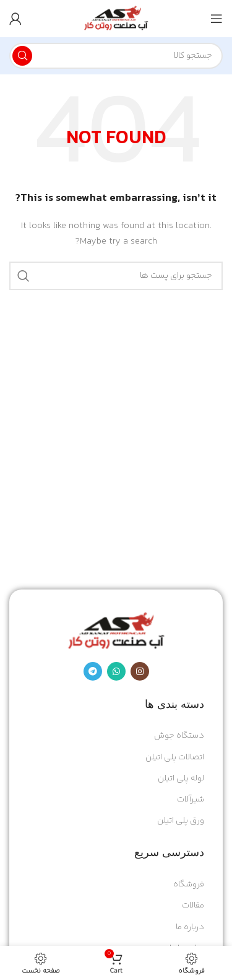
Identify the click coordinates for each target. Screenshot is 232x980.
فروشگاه (189, 885)
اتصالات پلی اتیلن (175, 757)
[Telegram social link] (93, 671)
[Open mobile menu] (217, 19)
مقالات (193, 906)
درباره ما (190, 927)
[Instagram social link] (140, 671)
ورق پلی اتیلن (181, 821)
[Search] (116, 56)
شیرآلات (191, 800)
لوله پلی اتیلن (181, 779)
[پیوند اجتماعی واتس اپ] (116, 671)
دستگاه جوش (179, 736)
